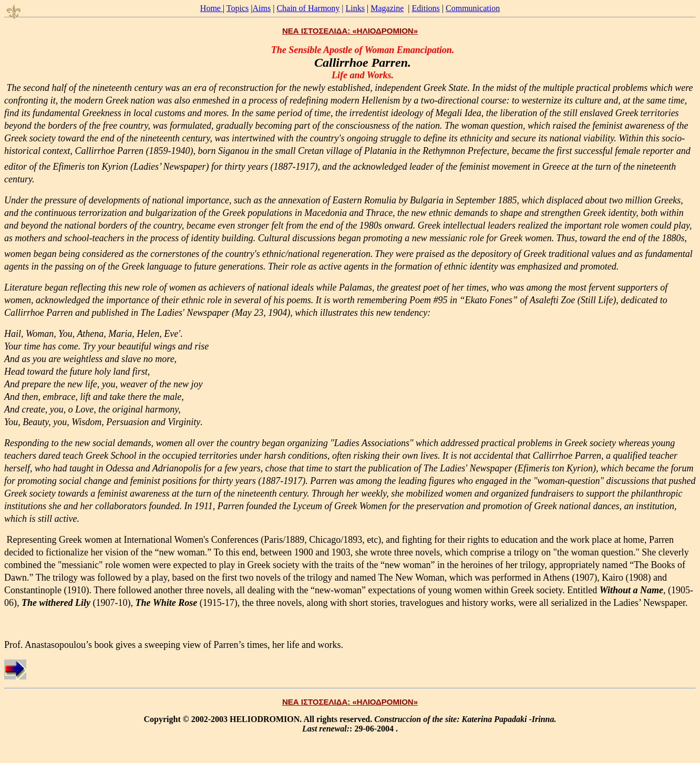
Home (212, 8)
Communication (473, 8)
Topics (238, 8)
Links (355, 8)
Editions (426, 8)
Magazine (387, 8)
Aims (262, 8)
